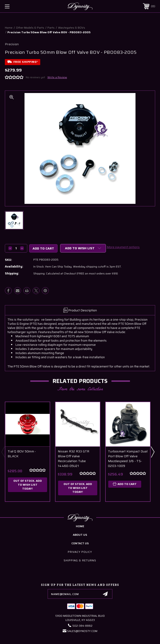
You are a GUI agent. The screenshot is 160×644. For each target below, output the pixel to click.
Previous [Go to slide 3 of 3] (3, 452)
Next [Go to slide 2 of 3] (152, 452)
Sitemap (104, 640)
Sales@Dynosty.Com (82, 631)
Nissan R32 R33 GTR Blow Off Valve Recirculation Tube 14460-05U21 (74, 459)
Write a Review (57, 77)
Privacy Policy (80, 552)
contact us (80, 543)
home (80, 526)
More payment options (123, 247)
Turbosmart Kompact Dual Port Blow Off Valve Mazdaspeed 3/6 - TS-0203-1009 (128, 459)
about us (80, 535)
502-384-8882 (82, 626)
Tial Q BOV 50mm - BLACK (22, 454)
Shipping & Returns (80, 560)
